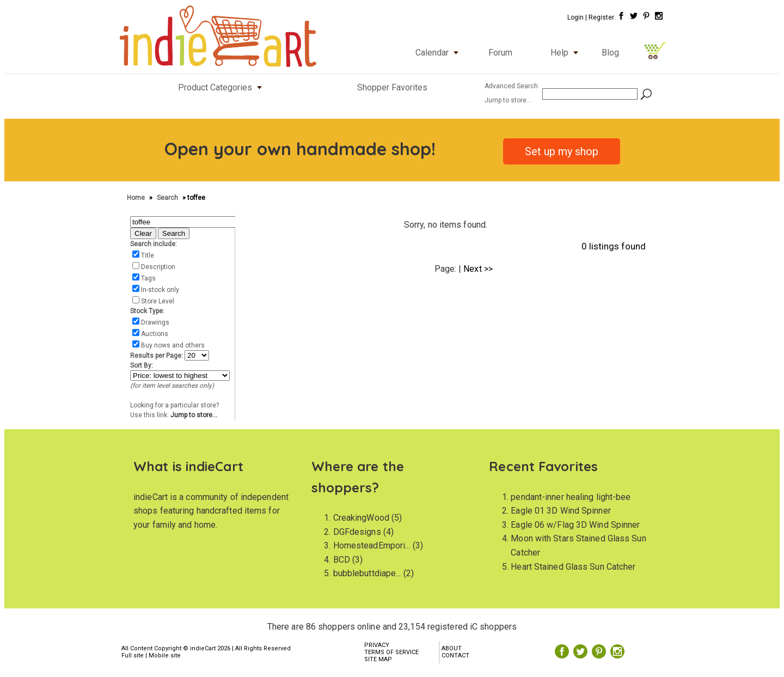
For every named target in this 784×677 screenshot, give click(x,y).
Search (168, 198)
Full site (133, 655)
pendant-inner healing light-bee (571, 497)
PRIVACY (377, 645)
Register (601, 17)
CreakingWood (361, 518)
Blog (610, 53)
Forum (500, 53)
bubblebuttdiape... (367, 573)
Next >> (478, 269)
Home (137, 198)
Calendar (439, 53)
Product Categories (222, 87)
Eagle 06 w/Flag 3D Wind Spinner (575, 525)
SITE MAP (378, 659)
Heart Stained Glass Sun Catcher (573, 567)
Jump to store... (194, 415)
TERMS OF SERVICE (391, 652)
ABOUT (452, 648)
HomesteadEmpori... (372, 545)
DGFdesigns (357, 532)
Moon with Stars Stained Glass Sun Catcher (578, 545)
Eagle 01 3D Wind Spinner (561, 511)
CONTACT (455, 655)
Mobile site (165, 655)
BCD (342, 560)
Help (567, 53)
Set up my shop (562, 151)
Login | (577, 17)
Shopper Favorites (392, 87)
